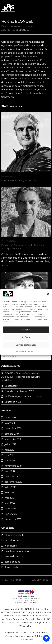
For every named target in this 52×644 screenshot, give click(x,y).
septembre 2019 (13, 439)
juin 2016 (9, 493)
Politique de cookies (25, 351)
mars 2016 (10, 509)
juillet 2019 (10, 444)
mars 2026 (10, 418)
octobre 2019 (12, 434)
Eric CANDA (8, 241)
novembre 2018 (13, 466)
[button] (48, 294)
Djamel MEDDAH (12, 580)
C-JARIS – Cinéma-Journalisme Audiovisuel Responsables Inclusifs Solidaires (20, 377)
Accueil (5, 30)
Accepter (26, 330)
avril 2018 (10, 471)
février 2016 (11, 514)
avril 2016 (10, 503)
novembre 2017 (13, 477)
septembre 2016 (13, 482)
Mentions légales (24, 636)
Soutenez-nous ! (14, 402)
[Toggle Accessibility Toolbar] (46, 638)
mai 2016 (9, 498)
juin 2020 (10, 423)
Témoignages (12, 562)
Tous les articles (13, 567)
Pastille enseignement (17, 551)
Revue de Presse (14, 556)
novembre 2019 (13, 428)
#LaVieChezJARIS (14, 535)
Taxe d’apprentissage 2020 (19, 391)
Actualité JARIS (13, 540)
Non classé (11, 546)
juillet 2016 (10, 487)
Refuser (26, 337)
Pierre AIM (8, 176)
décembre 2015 (13, 519)
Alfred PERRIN (41, 580)
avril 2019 (10, 461)
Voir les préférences (26, 345)
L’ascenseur (11, 386)
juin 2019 (9, 450)
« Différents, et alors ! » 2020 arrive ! (24, 396)
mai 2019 (9, 455)
